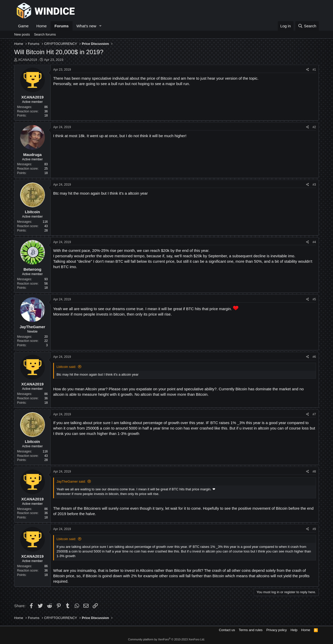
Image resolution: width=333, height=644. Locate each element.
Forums (62, 26)
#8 (314, 472)
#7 (314, 414)
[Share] (308, 70)
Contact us (227, 630)
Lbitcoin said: (66, 367)
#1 (314, 70)
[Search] (307, 26)
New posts (22, 34)
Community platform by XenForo (166, 639)
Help (294, 630)
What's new (86, 26)
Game (23, 26)
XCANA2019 (28, 60)
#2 (314, 127)
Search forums (45, 34)
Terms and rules (251, 630)
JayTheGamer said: (71, 481)
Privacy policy (277, 630)
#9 (314, 529)
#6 (314, 357)
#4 (314, 242)
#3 (314, 185)
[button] (100, 26)
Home (42, 26)
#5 (314, 299)
